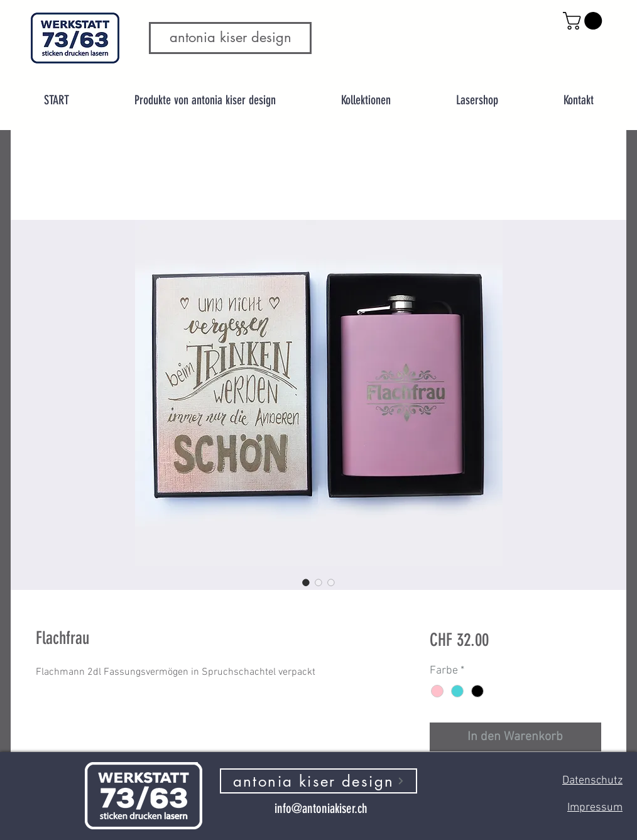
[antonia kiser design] (318, 781)
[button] (585, 21)
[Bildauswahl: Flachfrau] (306, 582)
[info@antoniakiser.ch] (321, 808)
